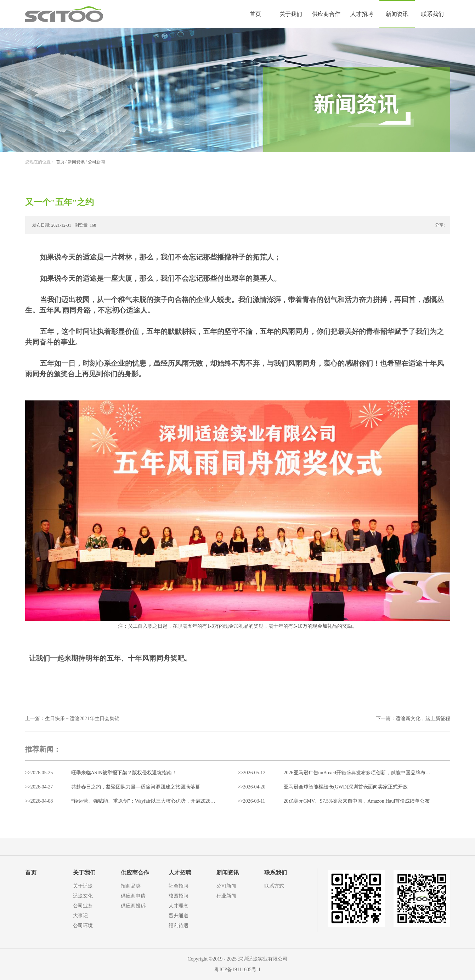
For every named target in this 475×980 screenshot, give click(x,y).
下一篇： (413, 719)
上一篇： (72, 719)
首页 (255, 14)
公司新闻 (96, 162)
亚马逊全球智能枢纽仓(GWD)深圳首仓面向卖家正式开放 (346, 787)
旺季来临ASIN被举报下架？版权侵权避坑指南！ (124, 773)
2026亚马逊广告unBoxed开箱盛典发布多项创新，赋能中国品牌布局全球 (362, 773)
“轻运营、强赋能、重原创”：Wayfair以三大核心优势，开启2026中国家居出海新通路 (163, 801)
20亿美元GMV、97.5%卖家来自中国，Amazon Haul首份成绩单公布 (357, 801)
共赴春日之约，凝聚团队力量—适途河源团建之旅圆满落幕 (136, 787)
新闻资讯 (76, 162)
